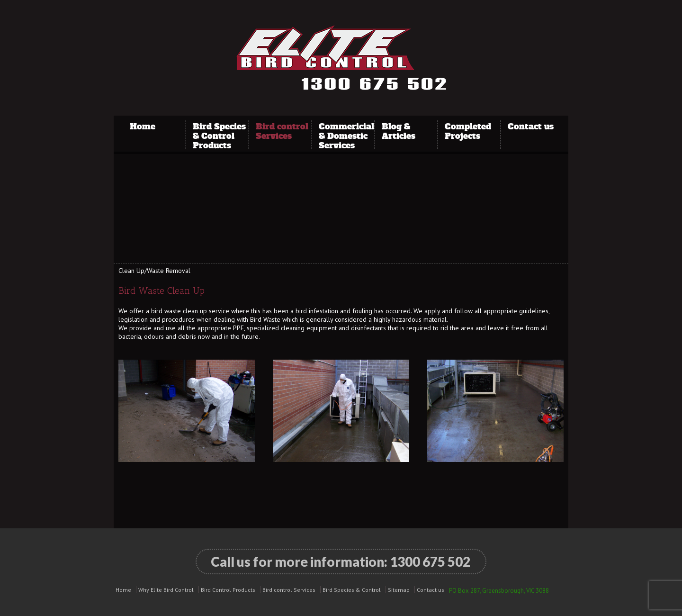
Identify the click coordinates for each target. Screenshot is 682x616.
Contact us (531, 127)
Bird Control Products (228, 590)
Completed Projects (468, 131)
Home (143, 127)
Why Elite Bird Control (166, 590)
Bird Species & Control (352, 590)
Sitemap (399, 590)
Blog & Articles (399, 131)
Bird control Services (282, 131)
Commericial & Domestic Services (346, 131)
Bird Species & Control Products (219, 131)
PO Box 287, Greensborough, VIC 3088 (499, 591)
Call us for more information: (341, 562)
